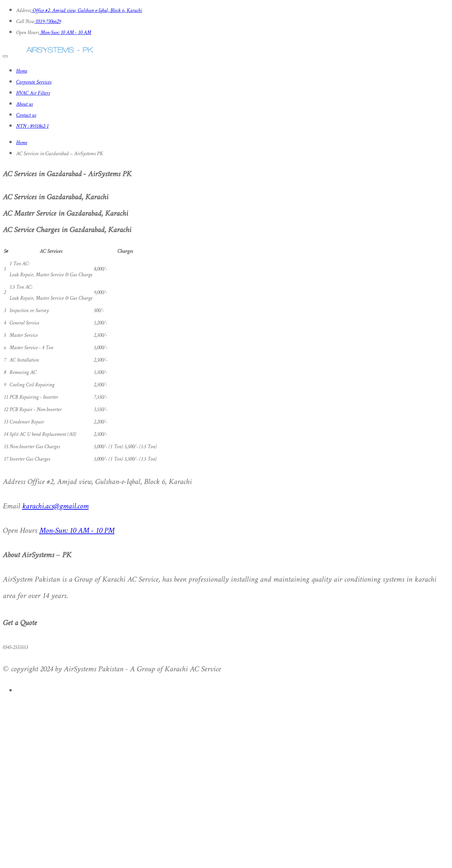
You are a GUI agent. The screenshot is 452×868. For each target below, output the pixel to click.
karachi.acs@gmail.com (55, 507)
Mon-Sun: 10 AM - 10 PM (77, 531)
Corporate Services (34, 82)
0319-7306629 (48, 22)
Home (22, 71)
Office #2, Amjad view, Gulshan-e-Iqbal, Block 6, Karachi (86, 11)
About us (24, 105)
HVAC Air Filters (33, 93)
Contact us (26, 116)
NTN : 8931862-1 (32, 127)
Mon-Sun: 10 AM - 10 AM (65, 33)
